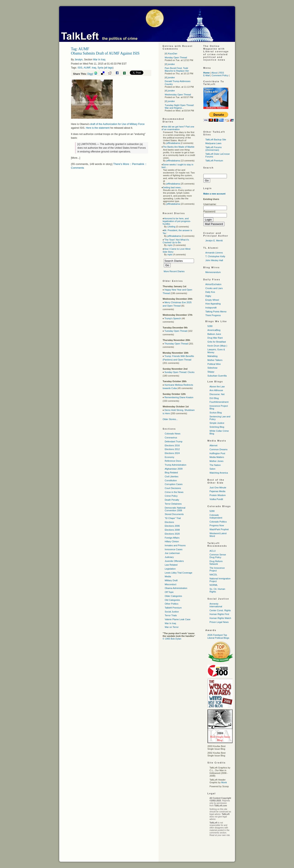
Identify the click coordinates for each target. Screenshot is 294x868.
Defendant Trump (174, 441)
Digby (208, 296)
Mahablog (213, 356)
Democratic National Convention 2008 (175, 509)
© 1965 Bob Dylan (172, 639)
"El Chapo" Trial (173, 518)
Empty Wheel (212, 300)
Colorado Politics (218, 522)
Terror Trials (171, 615)
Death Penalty (172, 500)
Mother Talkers (215, 360)
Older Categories (173, 596)
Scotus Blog (216, 413)
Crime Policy (171, 496)
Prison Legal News (219, 622)
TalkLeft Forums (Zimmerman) (214, 149)
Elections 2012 (172, 449)
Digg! (90, 74)
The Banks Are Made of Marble (179, 147)
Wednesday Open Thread (178, 95)
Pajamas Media (218, 491)
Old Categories (172, 600)
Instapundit (211, 308)
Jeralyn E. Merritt (214, 241)
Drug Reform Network (216, 563)
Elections (170, 522)
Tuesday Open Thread (176, 331)
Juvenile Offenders (174, 561)
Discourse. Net (217, 394)
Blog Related (171, 473)
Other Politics (172, 604)
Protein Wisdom (218, 495)
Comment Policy (220, 75)
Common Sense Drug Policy (218, 556)
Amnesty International (216, 605)
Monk (224, 782)
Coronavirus (171, 438)
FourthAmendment (219, 402)
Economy (170, 457)
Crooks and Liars (214, 288)
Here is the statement (98, 128)
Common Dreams (219, 449)
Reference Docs (173, 461)
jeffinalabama (173, 143)
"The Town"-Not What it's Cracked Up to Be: (176, 241)
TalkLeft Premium (214, 161)
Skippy (211, 372)
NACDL (213, 575)
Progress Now (217, 525)
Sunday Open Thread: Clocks (179, 372)
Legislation (170, 569)
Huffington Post (217, 453)
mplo (170, 245)
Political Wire (214, 364)
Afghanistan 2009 (174, 469)
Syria (100, 68)
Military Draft (171, 580)
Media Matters (217, 457)
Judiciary (169, 557)
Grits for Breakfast (217, 342)
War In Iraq (99, 60)
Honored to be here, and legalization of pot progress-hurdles (177, 221)
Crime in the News (174, 492)
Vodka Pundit (216, 499)
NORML (214, 585)
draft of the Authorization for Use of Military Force (117, 124)
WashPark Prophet (219, 529)
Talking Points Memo (216, 312)
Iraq (94, 68)
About (214, 73)
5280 (210, 326)
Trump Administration (176, 465)
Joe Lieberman (172, 553)
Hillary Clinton (172, 541)
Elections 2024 (172, 453)
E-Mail (207, 75)
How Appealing (213, 304)
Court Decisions (173, 488)
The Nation (215, 465)
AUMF (87, 68)
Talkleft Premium (173, 608)
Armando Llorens (214, 253)
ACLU (213, 551)
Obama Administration (176, 588)
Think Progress (213, 315)
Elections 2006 (172, 526)
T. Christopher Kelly (215, 256)
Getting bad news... (173, 187)
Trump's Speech (173, 318)
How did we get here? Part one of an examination (178, 128)
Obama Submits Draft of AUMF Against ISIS (105, 53)
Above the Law (217, 387)
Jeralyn (79, 60)
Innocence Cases (174, 549)
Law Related (171, 565)
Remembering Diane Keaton (179, 397)
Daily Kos (210, 292)
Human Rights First (219, 614)
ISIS (80, 68)
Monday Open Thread (176, 57)
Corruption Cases (174, 484)
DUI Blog (214, 398)
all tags (109, 68)
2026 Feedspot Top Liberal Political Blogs (218, 636)
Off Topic (169, 592)
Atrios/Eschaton (213, 284)
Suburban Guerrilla (217, 376)
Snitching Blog (217, 427)
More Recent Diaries (174, 271)
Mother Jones (217, 461)
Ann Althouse (216, 390)
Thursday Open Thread (176, 344)
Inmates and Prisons (175, 545)
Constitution (171, 480)
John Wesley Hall (214, 260)
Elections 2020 (172, 534)
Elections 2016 (172, 445)
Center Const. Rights (220, 610)
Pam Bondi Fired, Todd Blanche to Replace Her (177, 69)
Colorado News (173, 434)
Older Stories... (170, 419)
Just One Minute (218, 488)
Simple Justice (217, 423)
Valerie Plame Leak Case (178, 619)
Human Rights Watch (220, 618)
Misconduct (171, 584)
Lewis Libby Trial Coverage (179, 573)
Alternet (214, 445)
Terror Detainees (173, 504)
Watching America (219, 473)
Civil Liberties (172, 476)
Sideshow (213, 368)
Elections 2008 (172, 530)
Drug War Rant (215, 338)
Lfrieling (171, 227)
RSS (222, 73)
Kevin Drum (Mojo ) (217, 346)
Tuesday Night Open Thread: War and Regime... (180, 107)
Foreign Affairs (172, 538)
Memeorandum (213, 272)
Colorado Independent (216, 516)
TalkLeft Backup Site (216, 140)
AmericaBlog (214, 330)
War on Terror (172, 627)
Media (168, 576)
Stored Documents (174, 514)
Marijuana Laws (213, 143)
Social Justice (172, 612)
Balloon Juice (214, 334)
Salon (213, 469)
